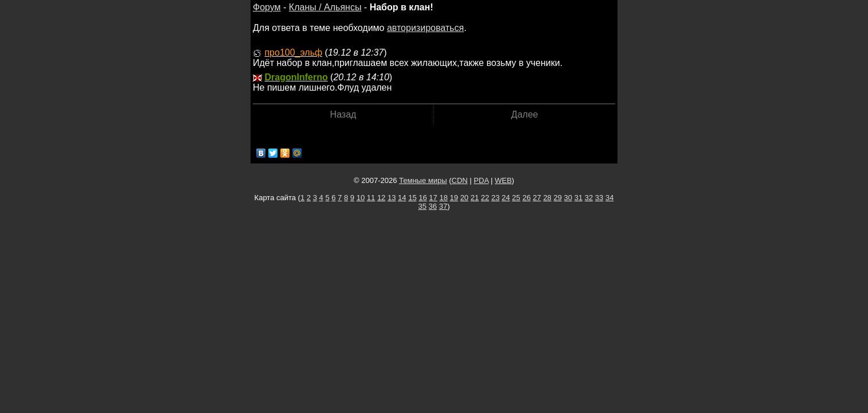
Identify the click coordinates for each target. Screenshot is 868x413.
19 (454, 198)
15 (412, 198)
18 (443, 198)
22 (485, 198)
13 (392, 198)
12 (381, 198)
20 (464, 198)
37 (443, 206)
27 (537, 198)
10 (361, 198)
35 (423, 206)
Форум (267, 7)
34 (609, 198)
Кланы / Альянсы (325, 7)
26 (526, 198)
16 (423, 198)
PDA (481, 180)
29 (557, 198)
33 (599, 198)
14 (402, 198)
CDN (460, 180)
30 (568, 198)
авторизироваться (425, 28)
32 (589, 198)
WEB (503, 180)
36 (433, 206)
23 (495, 198)
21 (475, 198)
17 (433, 198)
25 (516, 198)
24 (506, 198)
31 (578, 198)
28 (547, 198)
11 (371, 198)
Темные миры (423, 180)
